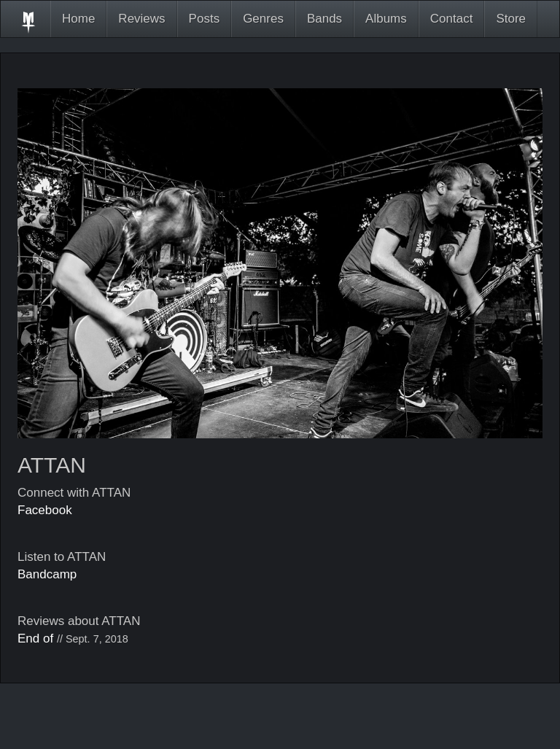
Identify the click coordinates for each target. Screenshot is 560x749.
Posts (205, 19)
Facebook (45, 510)
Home (78, 19)
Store (511, 19)
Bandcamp (47, 574)
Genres (263, 19)
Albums (386, 19)
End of (35, 639)
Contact (452, 19)
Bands (324, 19)
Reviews (141, 19)
